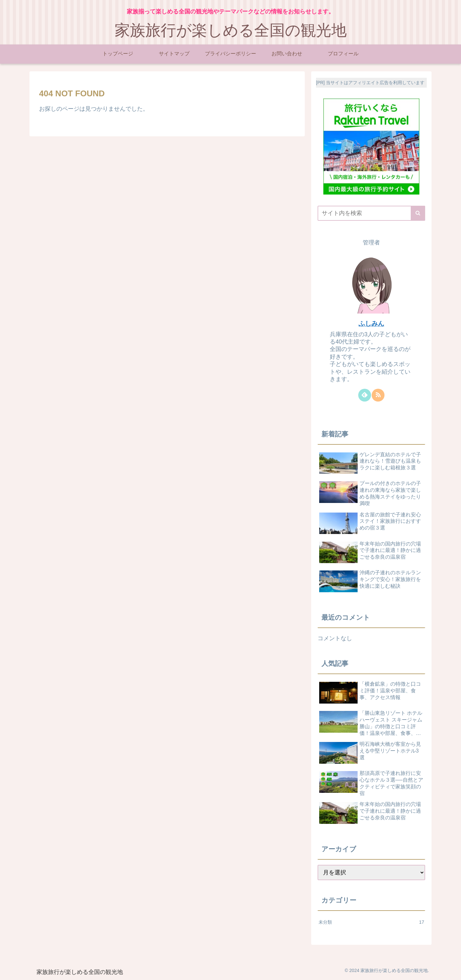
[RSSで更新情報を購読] (378, 395)
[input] (371, 213)
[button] (418, 213)
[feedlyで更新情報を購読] (365, 395)
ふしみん (371, 323)
